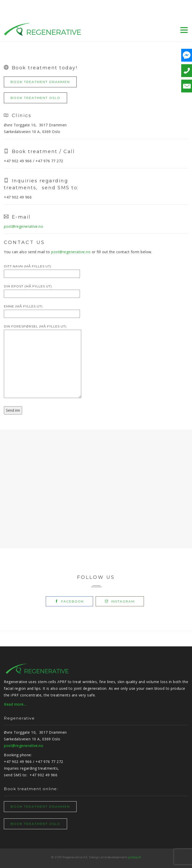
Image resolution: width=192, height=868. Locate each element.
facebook (69, 601)
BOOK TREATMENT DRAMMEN (40, 82)
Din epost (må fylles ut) (42, 290)
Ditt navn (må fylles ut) (42, 270)
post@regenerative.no (24, 226)
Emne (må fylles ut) (42, 310)
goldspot (134, 857)
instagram (120, 601)
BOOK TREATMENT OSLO (35, 98)
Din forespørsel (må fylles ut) (43, 362)
